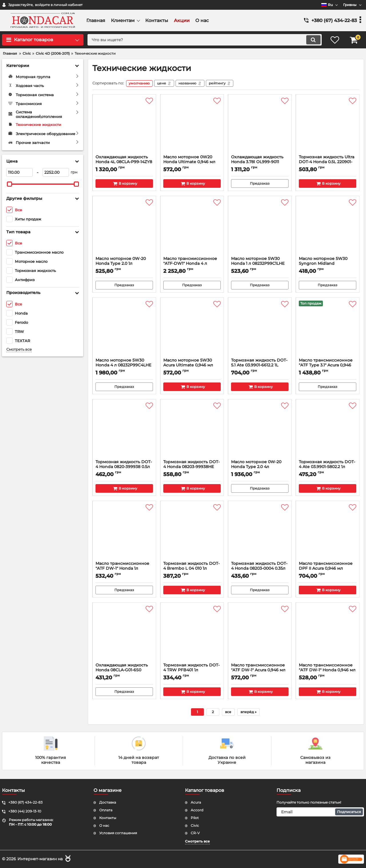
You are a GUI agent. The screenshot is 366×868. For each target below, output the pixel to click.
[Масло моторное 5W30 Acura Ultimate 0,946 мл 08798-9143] (192, 330)
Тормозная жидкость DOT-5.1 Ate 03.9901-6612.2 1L (260, 366)
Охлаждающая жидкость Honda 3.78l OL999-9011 (260, 162)
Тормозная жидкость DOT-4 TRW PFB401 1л (192, 670)
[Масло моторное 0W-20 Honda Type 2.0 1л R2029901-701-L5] (124, 228)
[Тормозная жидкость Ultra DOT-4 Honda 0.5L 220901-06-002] (328, 126)
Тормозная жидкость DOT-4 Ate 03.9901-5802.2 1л (328, 467)
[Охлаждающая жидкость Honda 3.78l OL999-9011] (260, 126)
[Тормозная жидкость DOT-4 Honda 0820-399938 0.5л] (124, 431)
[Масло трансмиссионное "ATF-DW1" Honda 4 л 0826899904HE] (192, 228)
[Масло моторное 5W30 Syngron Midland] (328, 228)
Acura (196, 802)
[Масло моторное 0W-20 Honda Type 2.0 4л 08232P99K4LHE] (260, 431)
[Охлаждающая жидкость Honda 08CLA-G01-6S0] (124, 634)
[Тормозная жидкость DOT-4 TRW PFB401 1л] (192, 634)
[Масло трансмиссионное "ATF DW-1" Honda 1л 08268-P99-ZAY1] (124, 533)
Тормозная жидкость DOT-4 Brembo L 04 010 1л (192, 569)
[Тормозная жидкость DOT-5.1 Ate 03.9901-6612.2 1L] (260, 330)
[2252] (56, 172)
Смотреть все (19, 349)
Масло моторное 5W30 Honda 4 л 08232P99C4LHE (124, 366)
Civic (195, 825)
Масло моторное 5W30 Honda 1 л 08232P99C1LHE (260, 264)
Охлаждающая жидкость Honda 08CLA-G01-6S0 (124, 670)
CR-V (195, 833)
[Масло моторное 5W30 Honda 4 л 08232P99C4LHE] (124, 330)
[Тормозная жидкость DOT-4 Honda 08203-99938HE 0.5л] (192, 431)
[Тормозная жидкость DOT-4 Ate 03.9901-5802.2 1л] (328, 431)
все (228, 712)
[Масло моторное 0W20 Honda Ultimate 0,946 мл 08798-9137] (192, 126)
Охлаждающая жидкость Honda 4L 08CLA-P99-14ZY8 (124, 162)
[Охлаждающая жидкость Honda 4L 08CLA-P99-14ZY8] (124, 126)
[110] (19, 172)
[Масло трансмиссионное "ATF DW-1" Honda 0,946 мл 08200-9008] (328, 634)
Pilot (195, 818)
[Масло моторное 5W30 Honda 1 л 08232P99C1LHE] (260, 228)
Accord (197, 810)
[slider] (9, 184)
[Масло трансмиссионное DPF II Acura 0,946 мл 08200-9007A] (328, 533)
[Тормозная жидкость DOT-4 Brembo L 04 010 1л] (192, 533)
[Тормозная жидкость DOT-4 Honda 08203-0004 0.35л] (260, 533)
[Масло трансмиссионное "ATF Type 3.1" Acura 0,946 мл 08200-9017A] (328, 330)
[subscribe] (320, 812)
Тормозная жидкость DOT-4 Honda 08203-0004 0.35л (260, 569)
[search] (204, 40)
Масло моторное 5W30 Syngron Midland (328, 264)
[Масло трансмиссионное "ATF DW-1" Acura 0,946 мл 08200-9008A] (260, 634)
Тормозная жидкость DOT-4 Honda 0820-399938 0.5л (124, 467)
